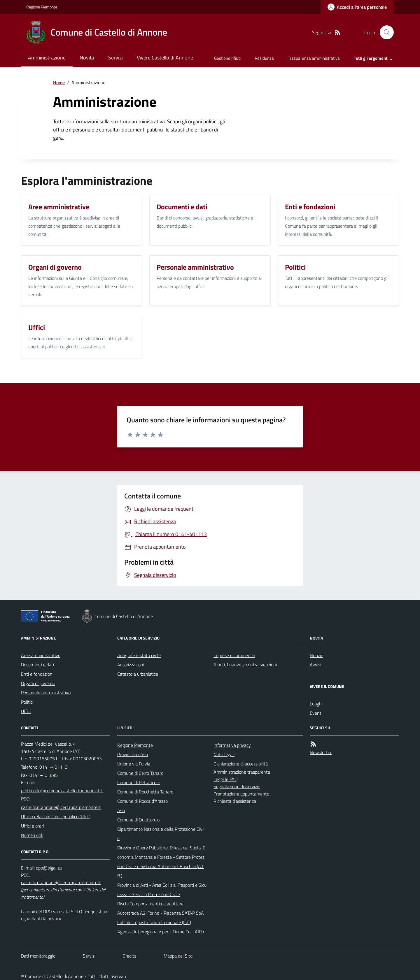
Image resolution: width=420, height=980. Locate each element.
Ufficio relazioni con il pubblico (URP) (56, 816)
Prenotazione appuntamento (241, 794)
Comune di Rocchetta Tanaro (145, 792)
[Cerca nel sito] (384, 32)
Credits (129, 956)
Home (59, 82)
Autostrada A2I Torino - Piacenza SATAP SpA (161, 913)
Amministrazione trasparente (242, 772)
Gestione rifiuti (227, 58)
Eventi (316, 713)
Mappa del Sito (178, 956)
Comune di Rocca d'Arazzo (142, 801)
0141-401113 (54, 767)
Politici (27, 702)
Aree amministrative (41, 655)
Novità (87, 58)
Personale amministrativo (46, 693)
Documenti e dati (37, 665)
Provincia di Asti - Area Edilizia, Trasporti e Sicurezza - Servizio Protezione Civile (162, 890)
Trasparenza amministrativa (314, 58)
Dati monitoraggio (38, 956)
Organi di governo (38, 683)
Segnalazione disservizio (237, 786)
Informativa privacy (232, 745)
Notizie (316, 655)
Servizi (116, 58)
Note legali (224, 754)
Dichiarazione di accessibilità (241, 764)
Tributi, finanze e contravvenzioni (245, 665)
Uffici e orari (32, 826)
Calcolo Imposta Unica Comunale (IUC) (154, 922)
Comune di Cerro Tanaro (140, 773)
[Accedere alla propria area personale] (357, 7)
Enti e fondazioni (37, 674)
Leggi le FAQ (226, 779)
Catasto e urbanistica (138, 674)
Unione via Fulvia (134, 764)
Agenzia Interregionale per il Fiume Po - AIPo (161, 932)
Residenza (264, 58)
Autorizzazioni (131, 665)
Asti (121, 810)
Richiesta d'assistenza (235, 801)
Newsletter (321, 752)
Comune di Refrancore (139, 782)
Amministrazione (47, 58)
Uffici (26, 711)
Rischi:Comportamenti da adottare (150, 904)
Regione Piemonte (42, 7)
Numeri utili (32, 835)
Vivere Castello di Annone (165, 58)
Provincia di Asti (133, 754)
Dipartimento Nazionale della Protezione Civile (161, 834)
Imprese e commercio (234, 655)
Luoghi (316, 704)
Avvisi (315, 665)
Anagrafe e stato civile (139, 655)
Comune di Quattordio (138, 820)
